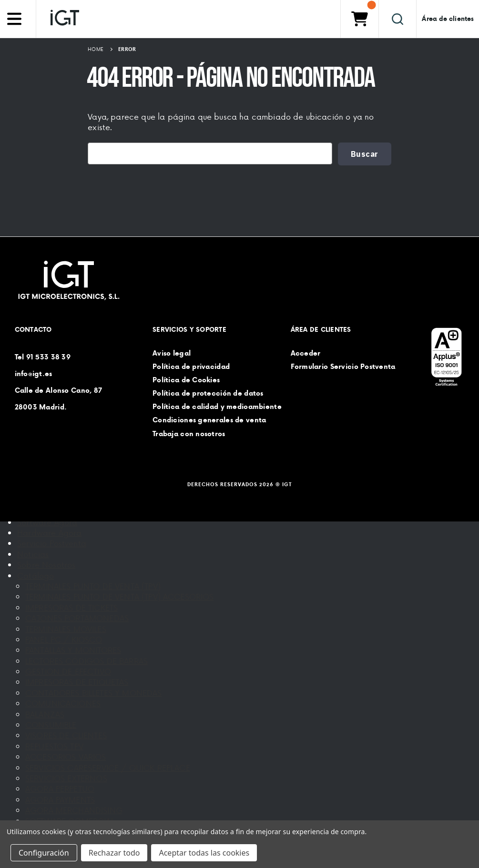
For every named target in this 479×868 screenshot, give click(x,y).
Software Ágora (47, 522)
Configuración (44, 853)
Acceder (306, 353)
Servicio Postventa (52, 543)
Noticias (33, 554)
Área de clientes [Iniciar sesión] (448, 19)
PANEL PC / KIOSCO (64, 639)
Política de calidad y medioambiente (217, 407)
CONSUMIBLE (51, 725)
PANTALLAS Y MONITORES (73, 650)
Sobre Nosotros (46, 564)
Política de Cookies (186, 380)
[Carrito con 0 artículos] (359, 19)
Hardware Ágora (49, 532)
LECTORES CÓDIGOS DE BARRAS (87, 661)
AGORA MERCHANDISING (74, 810)
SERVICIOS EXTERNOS (66, 778)
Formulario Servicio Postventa (343, 366)
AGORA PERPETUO (60, 788)
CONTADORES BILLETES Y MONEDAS (94, 693)
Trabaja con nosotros (189, 433)
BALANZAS (45, 714)
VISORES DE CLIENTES (66, 735)
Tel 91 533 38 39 (43, 357)
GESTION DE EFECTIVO (68, 671)
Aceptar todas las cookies (204, 853)
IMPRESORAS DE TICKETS (71, 607)
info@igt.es (34, 373)
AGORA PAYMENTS (60, 799)
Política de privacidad (191, 366)
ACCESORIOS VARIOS (66, 756)
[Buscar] (397, 19)
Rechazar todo (114, 853)
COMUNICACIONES (63, 703)
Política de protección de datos (208, 393)
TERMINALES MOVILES (66, 629)
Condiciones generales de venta (209, 420)
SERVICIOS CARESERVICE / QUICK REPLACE (108, 767)
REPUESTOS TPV (54, 746)
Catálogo (36, 575)
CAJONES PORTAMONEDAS (77, 618)
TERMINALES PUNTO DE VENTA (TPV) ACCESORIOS (120, 596)
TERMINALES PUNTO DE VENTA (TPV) (93, 586)
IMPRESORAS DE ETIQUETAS (77, 682)
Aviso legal (172, 353)
